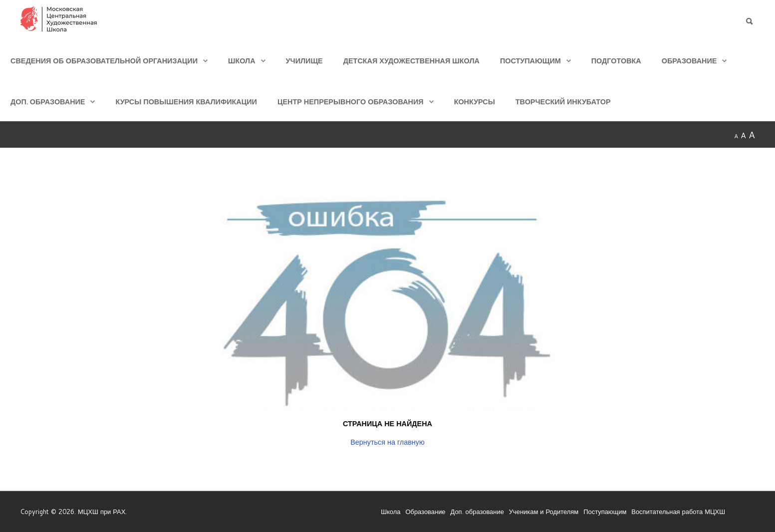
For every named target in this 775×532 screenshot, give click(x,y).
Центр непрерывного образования (351, 102)
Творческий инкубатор (563, 102)
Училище (304, 61)
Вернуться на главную (387, 442)
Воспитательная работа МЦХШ (678, 511)
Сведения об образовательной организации (104, 61)
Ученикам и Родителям (543, 511)
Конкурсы (475, 102)
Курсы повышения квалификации (186, 102)
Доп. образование (48, 102)
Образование (689, 61)
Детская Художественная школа (411, 61)
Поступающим (530, 61)
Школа (242, 61)
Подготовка (616, 61)
